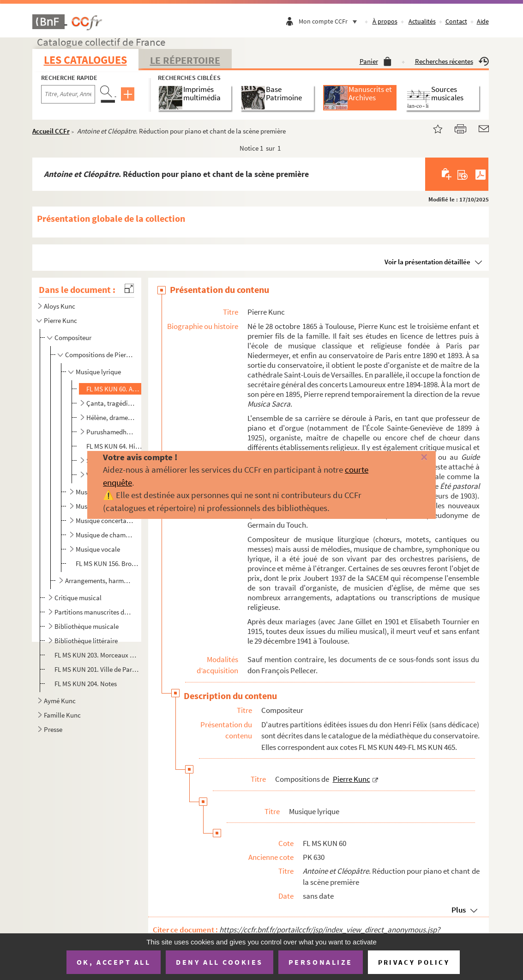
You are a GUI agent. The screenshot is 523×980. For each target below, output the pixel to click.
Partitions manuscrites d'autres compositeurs (93, 612)
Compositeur (73, 338)
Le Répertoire (185, 60)
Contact (456, 21)
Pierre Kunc (60, 320)
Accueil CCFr (51, 131)
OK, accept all (114, 962)
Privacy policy (414, 962)
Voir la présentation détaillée (427, 262)
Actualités (422, 21)
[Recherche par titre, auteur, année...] (68, 94)
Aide (483, 21)
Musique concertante (105, 520)
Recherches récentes (452, 61)
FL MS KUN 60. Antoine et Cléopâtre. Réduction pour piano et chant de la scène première (114, 389)
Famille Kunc (62, 715)
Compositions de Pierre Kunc (99, 355)
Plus (459, 910)
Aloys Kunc (60, 306)
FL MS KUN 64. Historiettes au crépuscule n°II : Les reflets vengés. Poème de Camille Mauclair (114, 446)
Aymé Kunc (60, 701)
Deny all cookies (219, 962)
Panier (376, 61)
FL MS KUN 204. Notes (86, 684)
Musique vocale (98, 549)
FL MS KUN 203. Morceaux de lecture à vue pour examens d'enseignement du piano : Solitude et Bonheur (97, 655)
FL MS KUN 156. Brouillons (108, 563)
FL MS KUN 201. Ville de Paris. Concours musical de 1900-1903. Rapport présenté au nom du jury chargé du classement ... (97, 669)
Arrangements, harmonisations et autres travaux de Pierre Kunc (99, 581)
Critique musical (78, 598)
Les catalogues (85, 60)
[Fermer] (413, 458)
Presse (53, 729)
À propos (385, 21)
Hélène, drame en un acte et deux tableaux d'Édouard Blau (111, 417)
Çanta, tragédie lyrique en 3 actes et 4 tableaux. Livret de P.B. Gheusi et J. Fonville (111, 403)
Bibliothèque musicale (87, 626)
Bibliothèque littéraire (86, 641)
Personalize (321, 962)
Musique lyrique (98, 372)
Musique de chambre (105, 535)
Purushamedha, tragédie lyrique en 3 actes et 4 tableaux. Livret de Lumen (111, 432)
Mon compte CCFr (330, 21)
